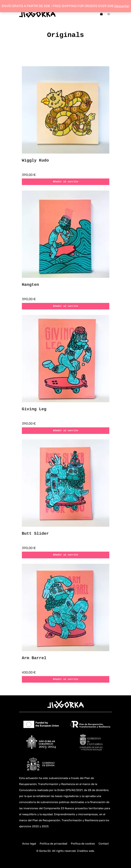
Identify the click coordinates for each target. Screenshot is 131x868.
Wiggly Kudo (35, 160)
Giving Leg (34, 409)
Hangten (31, 285)
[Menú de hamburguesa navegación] (109, 14)
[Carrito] (101, 14)
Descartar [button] (122, 6)
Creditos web (86, 851)
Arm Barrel (34, 658)
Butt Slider (35, 534)
